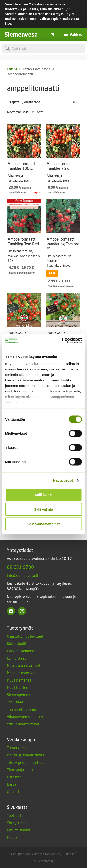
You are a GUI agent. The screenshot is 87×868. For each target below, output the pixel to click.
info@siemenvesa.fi (22, 575)
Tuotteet (14, 815)
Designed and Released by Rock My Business (43, 854)
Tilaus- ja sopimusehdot (26, 762)
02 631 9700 (20, 567)
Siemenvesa (21, 34)
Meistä (12, 837)
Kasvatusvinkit (18, 830)
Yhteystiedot (17, 823)
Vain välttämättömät (44, 524)
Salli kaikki (43, 494)
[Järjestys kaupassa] (43, 102)
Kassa (11, 784)
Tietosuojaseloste (21, 770)
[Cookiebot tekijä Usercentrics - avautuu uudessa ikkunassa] (62, 341)
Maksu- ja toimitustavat (25, 755)
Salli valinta (43, 509)
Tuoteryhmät (17, 748)
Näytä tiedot (63, 480)
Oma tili (13, 792)
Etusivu (12, 69)
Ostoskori (14, 777)
